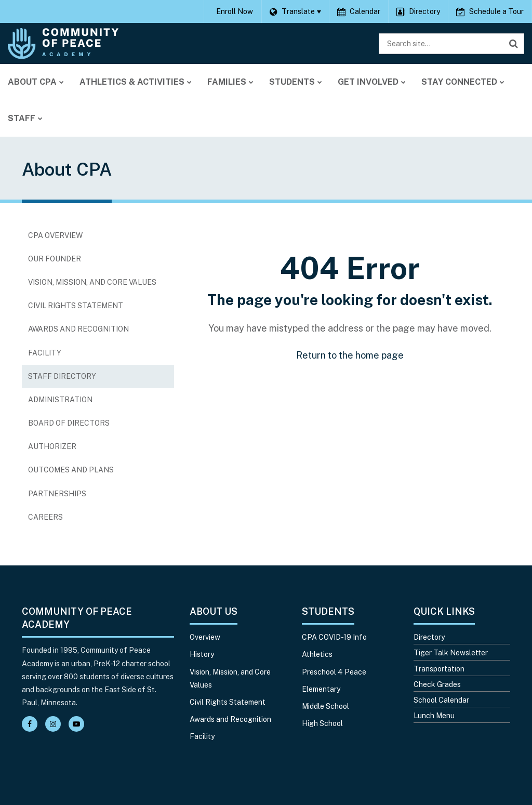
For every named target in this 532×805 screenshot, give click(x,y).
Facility (45, 353)
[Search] (514, 44)
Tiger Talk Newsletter (451, 653)
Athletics (317, 654)
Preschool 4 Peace (334, 672)
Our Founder (55, 259)
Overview (205, 637)
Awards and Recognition (78, 329)
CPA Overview (55, 235)
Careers (62, 520)
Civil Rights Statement (76, 306)
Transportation (439, 669)
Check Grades (437, 684)
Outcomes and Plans (71, 470)
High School (322, 723)
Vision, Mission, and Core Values (92, 282)
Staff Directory (62, 376)
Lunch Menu (434, 716)
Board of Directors (69, 423)
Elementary (321, 689)
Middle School (325, 706)
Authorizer (52, 446)
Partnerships (57, 494)
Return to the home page (350, 355)
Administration (60, 400)
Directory (429, 637)
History (202, 654)
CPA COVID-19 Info (334, 637)
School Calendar (441, 700)
